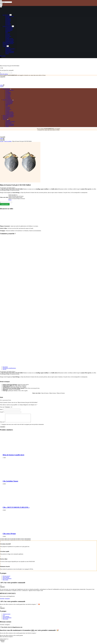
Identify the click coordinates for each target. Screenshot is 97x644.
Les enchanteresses (9, 90)
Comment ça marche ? (10, 122)
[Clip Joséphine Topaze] (23, 480)
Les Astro (7, 111)
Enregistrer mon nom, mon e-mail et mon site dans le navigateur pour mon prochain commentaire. (23, 426)
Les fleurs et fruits (9, 114)
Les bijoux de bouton (8, 100)
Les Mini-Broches (9, 101)
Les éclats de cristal (10, 113)
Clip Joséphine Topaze (10, 483)
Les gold (7, 91)
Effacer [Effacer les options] (10, 200)
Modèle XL (8, 105)
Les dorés (7, 108)
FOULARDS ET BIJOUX (8, 115)
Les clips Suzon (6, 89)
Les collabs (8, 120)
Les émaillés (8, 92)
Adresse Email (3, 641)
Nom (1, 409)
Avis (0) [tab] (4, 369)
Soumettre (3, 428)
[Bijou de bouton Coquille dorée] (23, 454)
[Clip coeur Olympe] (23, 532)
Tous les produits (8, 141)
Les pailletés (8, 94)
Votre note (3, 407)
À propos (5, 119)
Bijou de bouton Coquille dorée (13, 456)
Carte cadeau (5, 118)
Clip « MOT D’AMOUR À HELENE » (16, 509)
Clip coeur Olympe (9, 535)
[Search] (3, 77)
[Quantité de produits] (6, 73)
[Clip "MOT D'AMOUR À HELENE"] (23, 506)
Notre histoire (8, 123)
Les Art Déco (8, 109)
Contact (7, 126)
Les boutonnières (9, 102)
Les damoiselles (9, 103)
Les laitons (8, 96)
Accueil (2, 141)
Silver (7, 106)
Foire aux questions (10, 125)
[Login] (2, 86)
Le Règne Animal (9, 112)
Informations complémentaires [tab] (9, 368)
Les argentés (8, 97)
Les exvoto (8, 107)
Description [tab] (5, 367)
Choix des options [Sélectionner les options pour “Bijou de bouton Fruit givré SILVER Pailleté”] (4, 74)
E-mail (2, 412)
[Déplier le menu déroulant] (11, 89)
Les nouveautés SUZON (8, 117)
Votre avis (3, 424)
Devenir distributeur (10, 124)
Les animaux (8, 98)
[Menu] (2, 140)
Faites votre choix (4, 197)
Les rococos (8, 95)
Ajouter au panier (5, 204)
